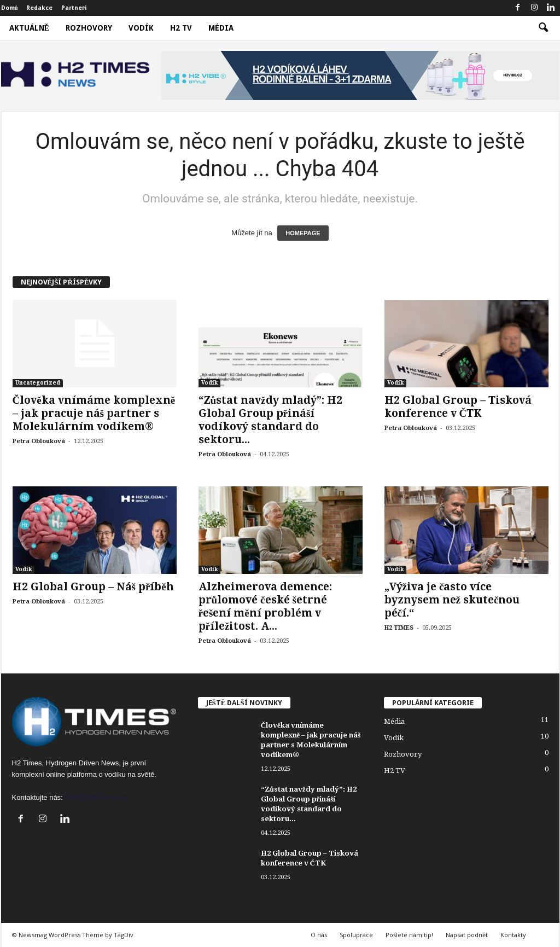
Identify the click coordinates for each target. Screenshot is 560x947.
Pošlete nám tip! (409, 935)
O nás (319, 935)
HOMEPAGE (303, 233)
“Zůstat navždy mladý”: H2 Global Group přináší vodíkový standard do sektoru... (270, 420)
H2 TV (181, 28)
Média (221, 28)
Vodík (141, 28)
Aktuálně (29, 28)
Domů (10, 8)
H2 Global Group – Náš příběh (93, 587)
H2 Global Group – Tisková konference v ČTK (458, 407)
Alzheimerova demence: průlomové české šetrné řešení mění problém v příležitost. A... (265, 606)
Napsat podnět (467, 935)
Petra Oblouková (39, 441)
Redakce (39, 8)
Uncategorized (38, 383)
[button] (543, 28)
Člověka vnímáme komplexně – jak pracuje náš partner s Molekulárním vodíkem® (94, 413)
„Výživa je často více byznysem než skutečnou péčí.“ (452, 600)
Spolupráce (356, 935)
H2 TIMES (399, 628)
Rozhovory (89, 28)
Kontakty (513, 935)
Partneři (74, 8)
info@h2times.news (96, 797)
